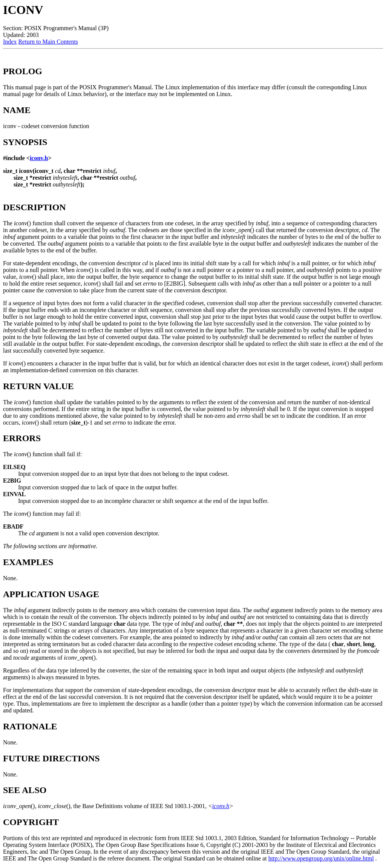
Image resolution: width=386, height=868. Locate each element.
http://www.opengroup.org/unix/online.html (321, 858)
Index (10, 42)
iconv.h (39, 158)
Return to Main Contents (48, 42)
